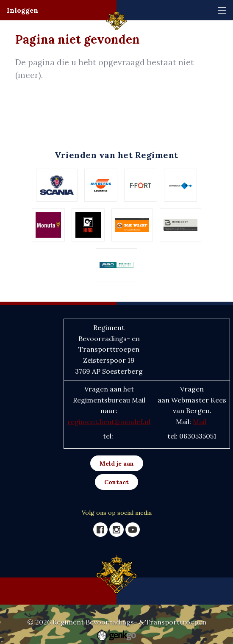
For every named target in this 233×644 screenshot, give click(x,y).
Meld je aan (117, 464)
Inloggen (22, 10)
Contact (116, 482)
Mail (200, 422)
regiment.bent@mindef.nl (109, 422)
